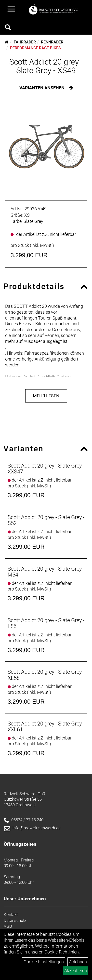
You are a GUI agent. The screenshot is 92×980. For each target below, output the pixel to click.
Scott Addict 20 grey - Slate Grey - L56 (46, 623)
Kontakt (11, 914)
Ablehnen (78, 962)
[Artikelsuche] (8, 28)
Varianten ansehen (42, 88)
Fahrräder (25, 42)
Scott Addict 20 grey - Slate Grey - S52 (46, 520)
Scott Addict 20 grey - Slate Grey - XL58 (46, 675)
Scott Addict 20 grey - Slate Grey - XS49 (46, 66)
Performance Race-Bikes (35, 48)
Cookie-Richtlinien (62, 952)
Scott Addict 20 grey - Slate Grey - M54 (46, 572)
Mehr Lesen (46, 396)
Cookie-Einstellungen (44, 962)
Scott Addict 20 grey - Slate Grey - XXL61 (46, 727)
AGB (8, 926)
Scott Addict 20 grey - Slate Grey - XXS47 (46, 469)
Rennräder (52, 42)
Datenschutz (15, 920)
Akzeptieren (76, 971)
